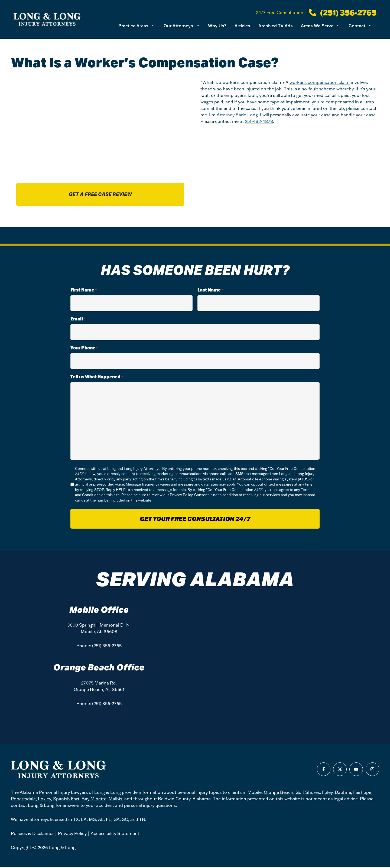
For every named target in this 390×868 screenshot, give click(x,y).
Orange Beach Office (99, 668)
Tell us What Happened (97, 378)
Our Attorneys (184, 26)
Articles (242, 26)
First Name (84, 291)
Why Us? (217, 26)
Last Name (210, 291)
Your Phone (84, 349)
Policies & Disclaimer (32, 834)
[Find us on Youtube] (356, 770)
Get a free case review (100, 195)
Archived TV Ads (276, 26)
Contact (363, 26)
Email (78, 320)
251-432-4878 (259, 121)
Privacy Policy (181, 496)
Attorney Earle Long (237, 115)
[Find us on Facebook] (324, 770)
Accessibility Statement (115, 834)
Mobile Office (99, 610)
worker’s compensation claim (320, 82)
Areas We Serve (323, 26)
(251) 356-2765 (107, 647)
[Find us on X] (340, 770)
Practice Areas (139, 26)
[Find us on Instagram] (372, 770)
